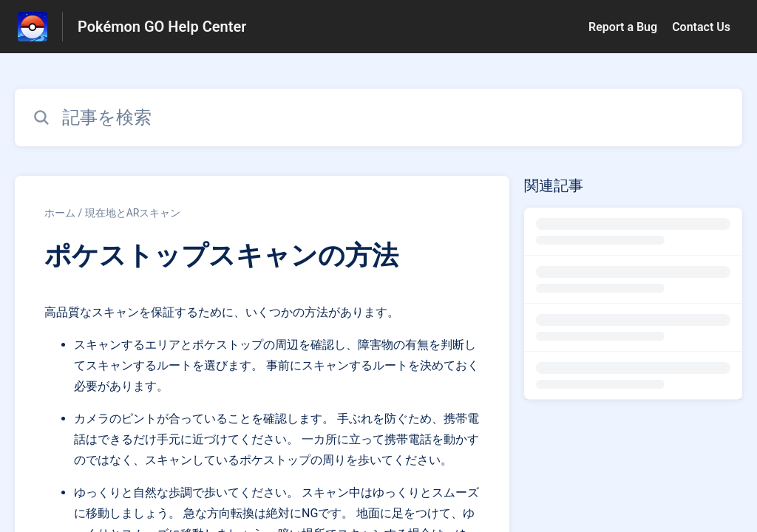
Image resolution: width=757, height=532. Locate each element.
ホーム (60, 213)
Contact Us (701, 27)
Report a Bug (623, 27)
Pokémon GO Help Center (162, 27)
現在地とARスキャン (133, 213)
